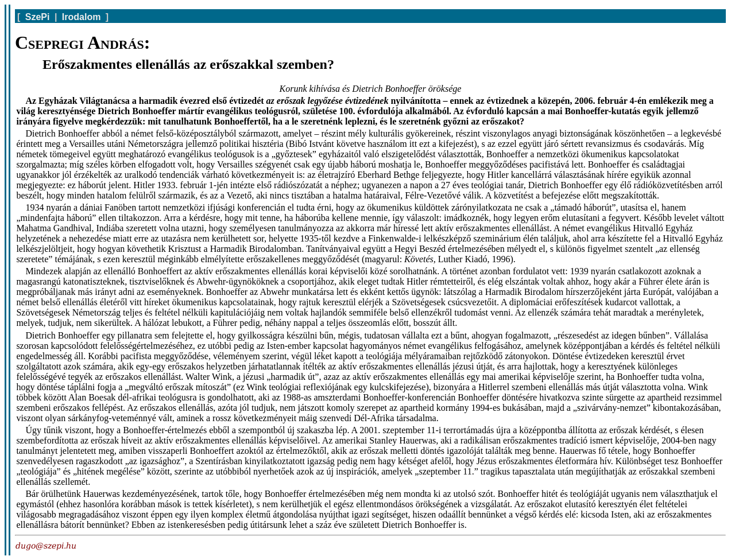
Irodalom (82, 17)
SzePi (38, 17)
